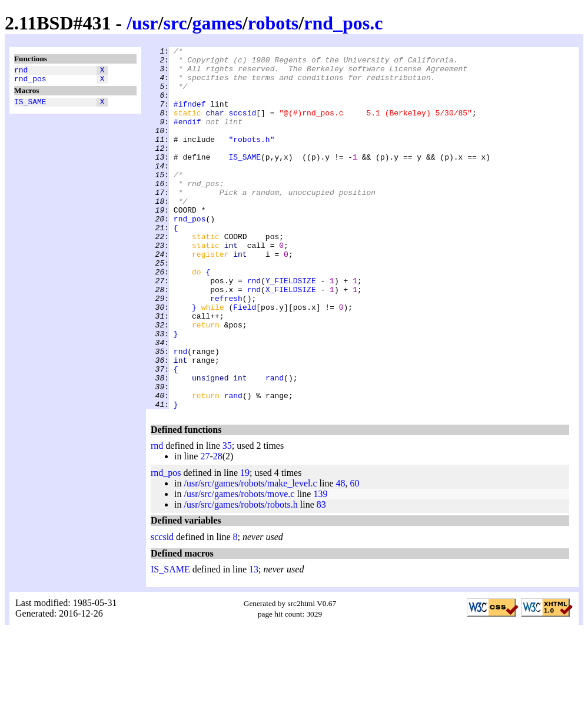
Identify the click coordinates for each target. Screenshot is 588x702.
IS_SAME (30, 107)
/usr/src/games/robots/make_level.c (250, 556)
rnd (21, 71)
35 (227, 518)
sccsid (242, 127)
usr (145, 23)
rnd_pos (30, 82)
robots (273, 23)
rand (275, 445)
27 (205, 529)
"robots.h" (251, 158)
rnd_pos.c (343, 23)
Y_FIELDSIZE (291, 328)
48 (341, 556)
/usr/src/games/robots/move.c (239, 566)
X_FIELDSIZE (291, 339)
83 (321, 577)
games (217, 23)
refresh (226, 349)
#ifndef (190, 116)
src (175, 23)
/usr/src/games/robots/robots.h (240, 577)
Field (245, 360)
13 (254, 642)
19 (245, 545)
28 (218, 529)
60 (355, 556)
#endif (187, 137)
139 (320, 566)
